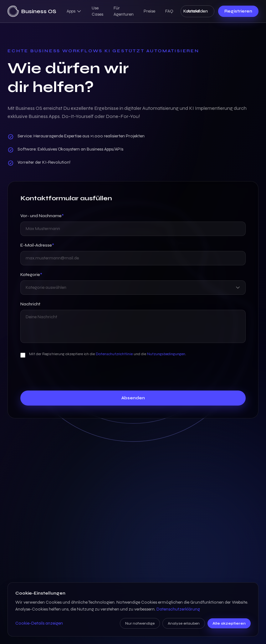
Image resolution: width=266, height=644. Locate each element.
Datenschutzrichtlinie (114, 354)
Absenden (133, 398)
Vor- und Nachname (42, 216)
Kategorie (31, 275)
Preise (149, 11)
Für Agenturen (124, 11)
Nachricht (30, 304)
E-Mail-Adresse (37, 245)
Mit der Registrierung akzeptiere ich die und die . (108, 354)
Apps (74, 11)
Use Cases (97, 11)
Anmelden (197, 11)
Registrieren (238, 11)
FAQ (169, 11)
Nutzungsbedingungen (166, 354)
